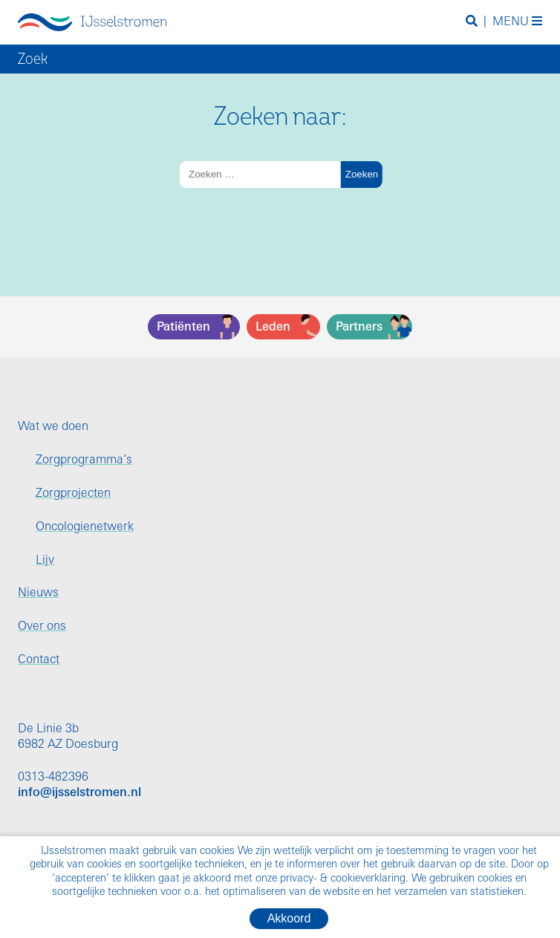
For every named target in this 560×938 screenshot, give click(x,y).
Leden (273, 328)
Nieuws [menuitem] (38, 593)
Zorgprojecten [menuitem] (73, 494)
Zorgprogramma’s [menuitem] (84, 460)
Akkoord (289, 918)
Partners (359, 328)
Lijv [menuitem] (45, 561)
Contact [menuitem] (39, 660)
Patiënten (183, 328)
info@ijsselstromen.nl (79, 793)
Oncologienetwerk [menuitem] (85, 527)
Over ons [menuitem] (42, 627)
